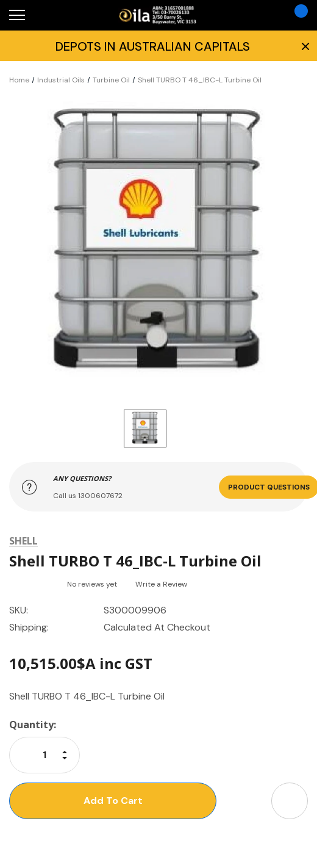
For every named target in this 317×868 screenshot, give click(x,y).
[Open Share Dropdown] (290, 801)
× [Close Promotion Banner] (304, 46)
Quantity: (33, 725)
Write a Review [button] (161, 584)
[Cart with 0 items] (296, 15)
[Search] (48, 15)
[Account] (263, 15)
